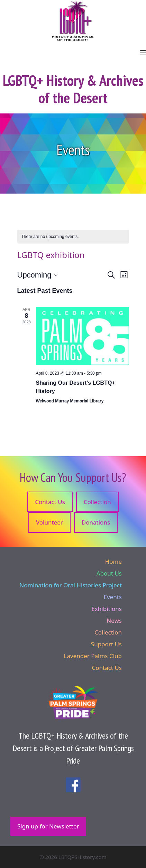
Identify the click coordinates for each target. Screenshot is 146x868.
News (114, 620)
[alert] (73, 237)
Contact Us (50, 502)
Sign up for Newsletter (48, 826)
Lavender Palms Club (93, 656)
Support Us (106, 644)
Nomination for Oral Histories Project (71, 585)
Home (113, 561)
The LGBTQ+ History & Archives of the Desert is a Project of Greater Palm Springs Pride (73, 748)
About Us (109, 573)
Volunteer (49, 522)
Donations (96, 522)
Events (113, 597)
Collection (97, 502)
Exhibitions (107, 609)
